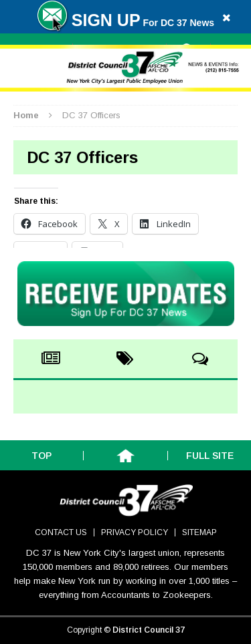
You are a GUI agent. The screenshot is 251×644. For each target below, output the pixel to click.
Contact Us (61, 532)
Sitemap (199, 532)
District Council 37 (149, 630)
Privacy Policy (135, 532)
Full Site (210, 456)
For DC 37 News (125, 23)
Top (41, 456)
